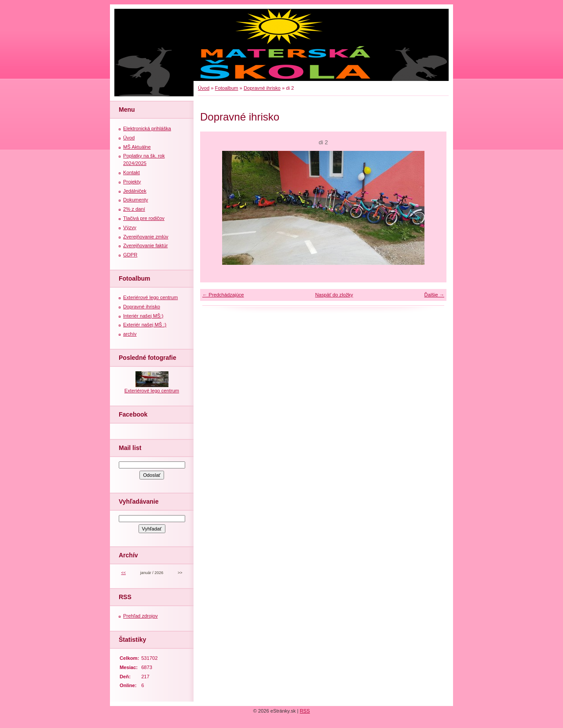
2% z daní (134, 209)
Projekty (132, 182)
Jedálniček (135, 191)
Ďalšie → (434, 295)
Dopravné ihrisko (262, 88)
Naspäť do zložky (334, 295)
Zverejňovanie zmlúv (146, 237)
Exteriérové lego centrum (150, 297)
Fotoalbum (227, 88)
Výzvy (130, 227)
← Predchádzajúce (223, 295)
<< (123, 573)
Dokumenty (136, 200)
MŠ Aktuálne (137, 147)
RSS (305, 711)
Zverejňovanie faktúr (145, 245)
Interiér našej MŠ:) (143, 316)
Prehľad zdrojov (141, 616)
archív (130, 334)
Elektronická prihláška (147, 128)
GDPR (130, 255)
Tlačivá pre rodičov (144, 218)
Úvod (204, 88)
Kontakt (132, 172)
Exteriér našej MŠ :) (145, 325)
